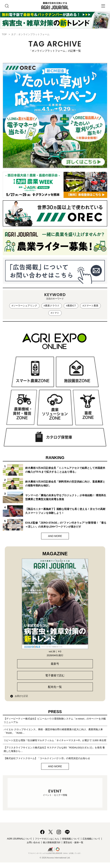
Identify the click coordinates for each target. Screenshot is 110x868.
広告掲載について (91, 839)
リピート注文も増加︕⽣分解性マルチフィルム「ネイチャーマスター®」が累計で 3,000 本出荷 (55, 740)
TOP (4, 34)
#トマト (55, 313)
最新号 (55, 664)
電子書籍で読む (55, 675)
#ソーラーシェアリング (24, 306)
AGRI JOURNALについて (20, 839)
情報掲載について (71, 839)
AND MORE (55, 536)
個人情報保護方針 (52, 842)
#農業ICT (71, 306)
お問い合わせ (33, 842)
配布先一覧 (55, 687)
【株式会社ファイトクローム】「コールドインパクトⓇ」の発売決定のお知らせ (47, 758)
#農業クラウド (52, 306)
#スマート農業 (90, 306)
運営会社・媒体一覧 (73, 842)
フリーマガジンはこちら (47, 839)
